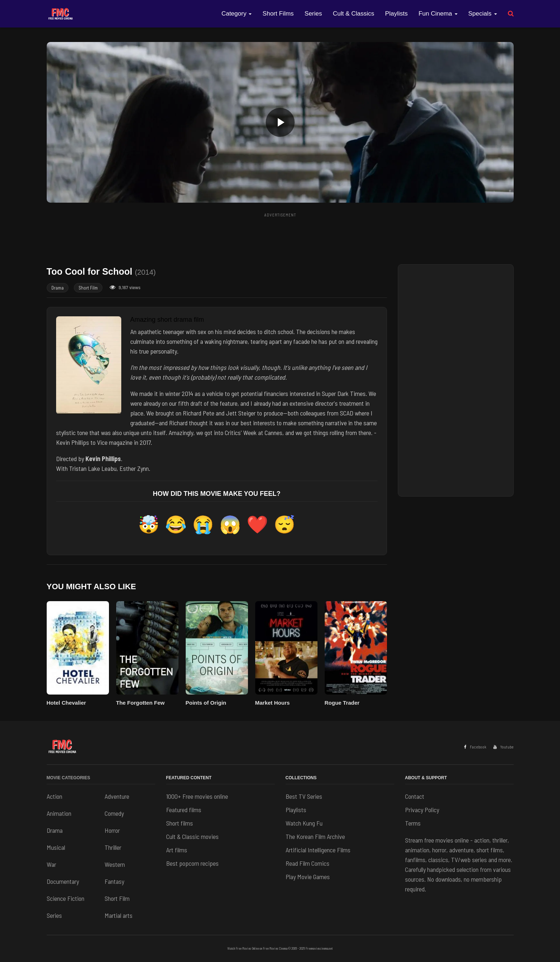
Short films (180, 823)
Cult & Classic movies (192, 836)
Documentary (63, 881)
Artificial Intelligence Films (318, 850)
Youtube (504, 747)
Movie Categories (68, 778)
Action (54, 796)
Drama (58, 288)
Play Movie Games (308, 877)
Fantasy (114, 881)
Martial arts (119, 915)
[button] (280, 122)
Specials (483, 14)
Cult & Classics (354, 14)
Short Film (88, 288)
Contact (415, 796)
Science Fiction (66, 898)
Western (115, 864)
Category (237, 14)
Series (313, 14)
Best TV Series (304, 796)
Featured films (184, 810)
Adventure (117, 796)
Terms (413, 823)
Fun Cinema (438, 14)
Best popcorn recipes (192, 863)
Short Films (278, 14)
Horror (112, 830)
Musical (56, 847)
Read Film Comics (308, 863)
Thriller (113, 847)
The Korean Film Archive (315, 836)
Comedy (114, 813)
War (51, 864)
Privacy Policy (422, 810)
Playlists (396, 14)
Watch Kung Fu (304, 823)
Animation (59, 813)
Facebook (475, 747)
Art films (177, 850)
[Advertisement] (280, 236)
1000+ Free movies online (197, 796)
